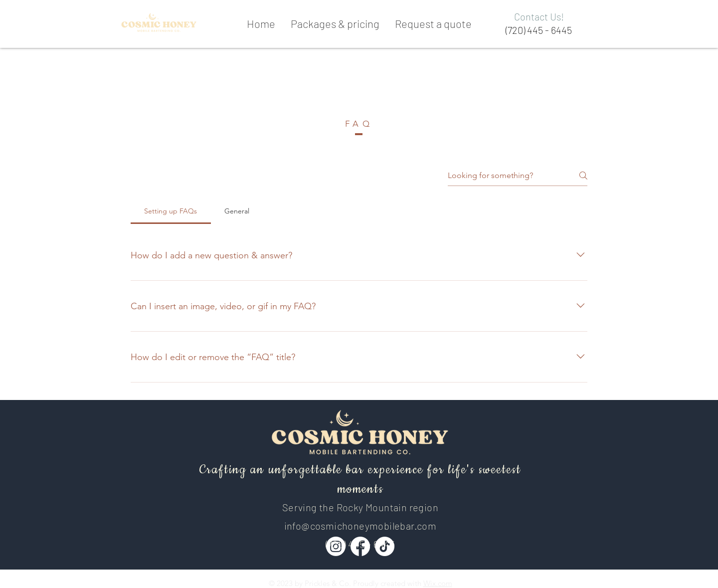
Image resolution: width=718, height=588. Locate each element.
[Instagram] (336, 546)
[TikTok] (385, 546)
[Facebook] (360, 546)
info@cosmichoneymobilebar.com (360, 526)
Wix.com (438, 583)
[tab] (171, 211)
